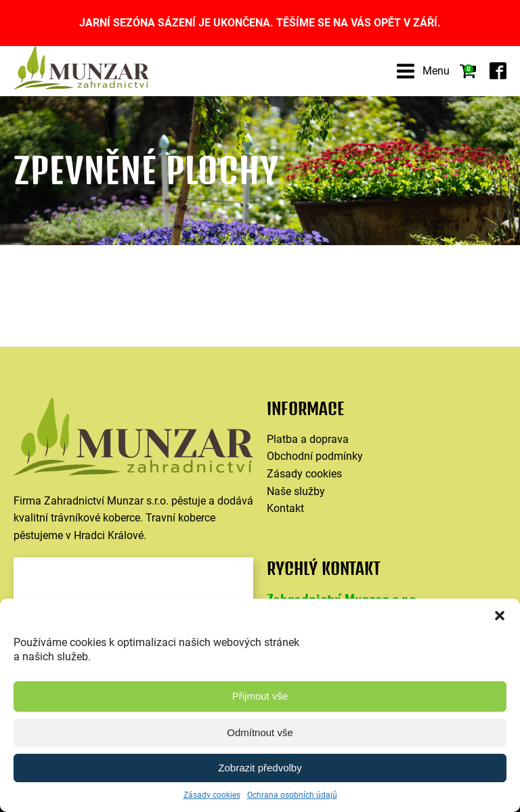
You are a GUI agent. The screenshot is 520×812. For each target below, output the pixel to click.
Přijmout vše (260, 696)
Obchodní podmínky (315, 456)
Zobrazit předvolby (260, 768)
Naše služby (296, 491)
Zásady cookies (212, 795)
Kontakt (285, 508)
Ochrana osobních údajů (292, 795)
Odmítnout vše (260, 732)
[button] (500, 616)
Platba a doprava (308, 439)
